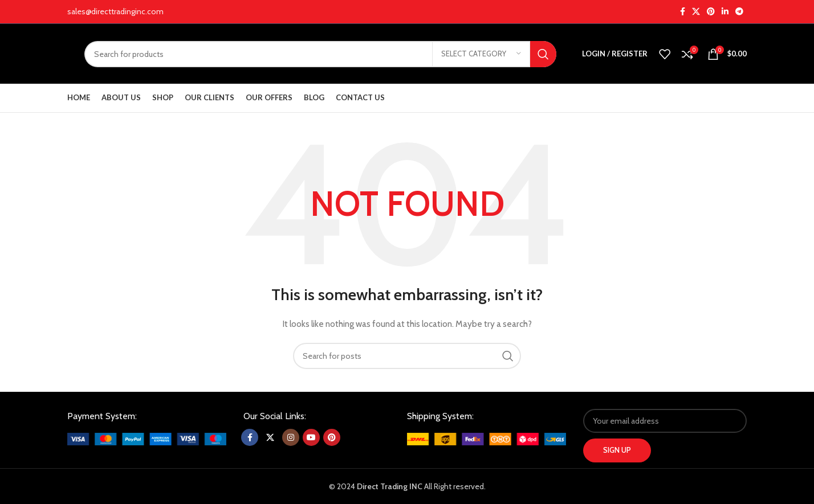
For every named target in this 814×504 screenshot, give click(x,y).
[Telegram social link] (739, 12)
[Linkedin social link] (725, 12)
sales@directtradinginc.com (115, 11)
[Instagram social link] (291, 437)
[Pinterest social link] (711, 12)
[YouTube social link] (311, 437)
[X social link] (696, 12)
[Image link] (147, 438)
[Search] (320, 54)
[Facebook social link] (683, 12)
